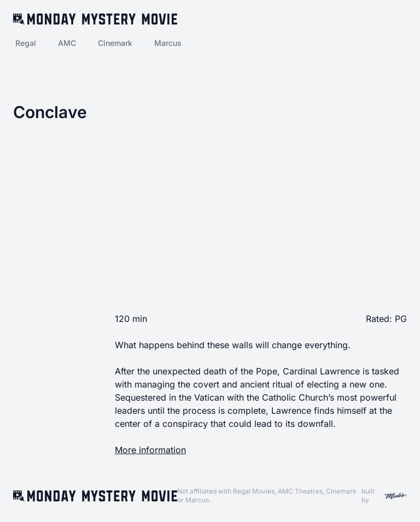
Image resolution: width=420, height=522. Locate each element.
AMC (67, 43)
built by (384, 495)
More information (150, 450)
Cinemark (115, 43)
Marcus (168, 43)
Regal (26, 43)
